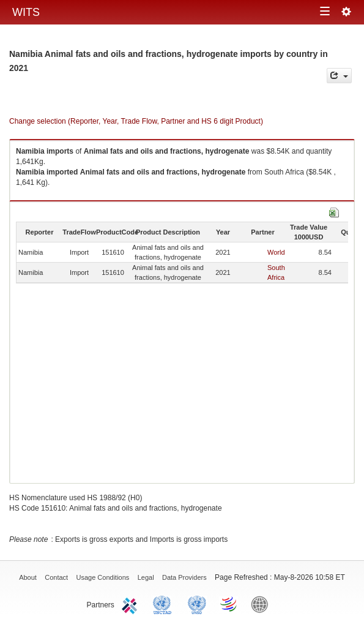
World (276, 252)
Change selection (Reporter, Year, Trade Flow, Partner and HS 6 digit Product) (136, 121)
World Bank (262, 604)
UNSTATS (197, 604)
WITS (26, 12)
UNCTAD (165, 604)
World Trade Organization (229, 604)
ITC (132, 604)
